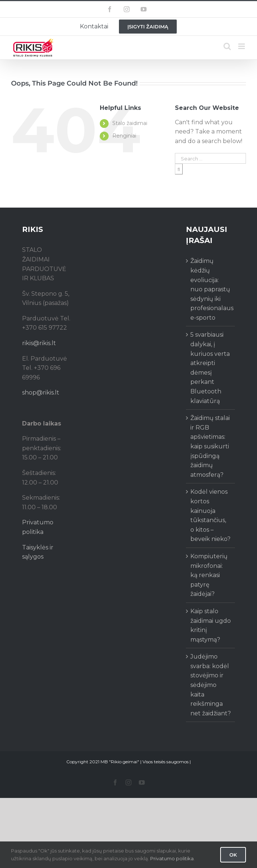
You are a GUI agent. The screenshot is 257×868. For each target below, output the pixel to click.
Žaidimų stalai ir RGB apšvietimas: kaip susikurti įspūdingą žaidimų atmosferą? (210, 446)
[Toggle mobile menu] (242, 46)
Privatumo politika (172, 858)
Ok (233, 855)
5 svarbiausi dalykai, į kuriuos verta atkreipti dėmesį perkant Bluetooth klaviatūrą (210, 368)
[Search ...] (210, 158)
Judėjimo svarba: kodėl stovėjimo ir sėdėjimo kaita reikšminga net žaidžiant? (211, 685)
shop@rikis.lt (41, 393)
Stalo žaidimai (130, 123)
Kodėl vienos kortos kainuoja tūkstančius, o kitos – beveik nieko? (210, 515)
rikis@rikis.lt (39, 343)
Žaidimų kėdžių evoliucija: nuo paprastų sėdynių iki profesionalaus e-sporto (211, 289)
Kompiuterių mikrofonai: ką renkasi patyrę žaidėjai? (209, 575)
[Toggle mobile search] (227, 46)
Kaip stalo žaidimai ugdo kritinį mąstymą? (211, 625)
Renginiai (124, 136)
